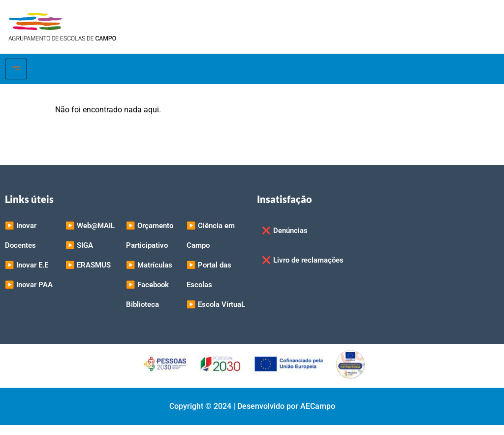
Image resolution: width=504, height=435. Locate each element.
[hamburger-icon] (16, 69)
